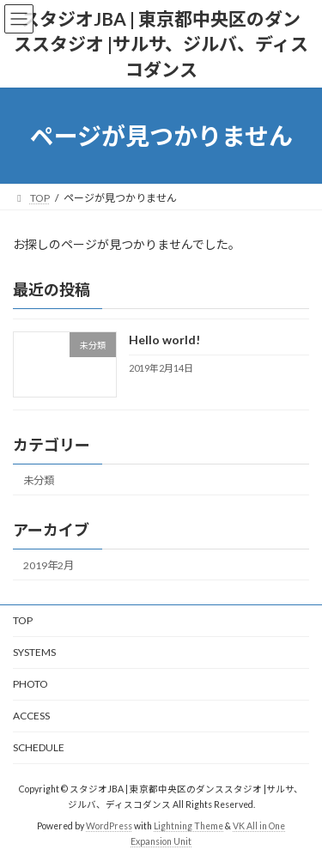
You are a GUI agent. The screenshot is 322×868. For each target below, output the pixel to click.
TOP (23, 620)
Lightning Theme (188, 826)
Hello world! (164, 340)
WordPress (109, 826)
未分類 (39, 480)
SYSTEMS (34, 652)
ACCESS (31, 716)
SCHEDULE (39, 747)
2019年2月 (49, 565)
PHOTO (30, 684)
